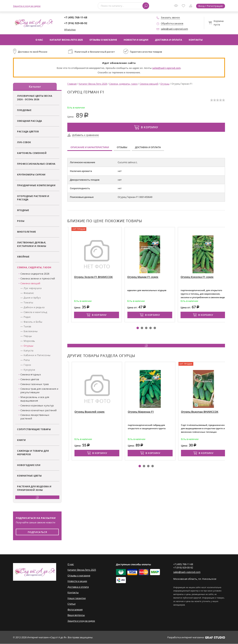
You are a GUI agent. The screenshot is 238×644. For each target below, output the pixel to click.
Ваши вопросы (76, 615)
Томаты (28, 303)
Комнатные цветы (29, 476)
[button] (138, 328)
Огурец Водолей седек (104, 412)
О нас (39, 40)
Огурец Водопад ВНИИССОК (214, 412)
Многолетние (27, 232)
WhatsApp (70, 30)
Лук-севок (24, 142)
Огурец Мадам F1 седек (156, 277)
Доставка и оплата (169, 40)
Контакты (196, 40)
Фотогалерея (75, 609)
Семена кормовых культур (37, 405)
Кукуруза (29, 370)
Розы (21, 221)
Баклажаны (31, 331)
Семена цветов (30, 379)
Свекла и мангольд (35, 312)
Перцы (28, 336)
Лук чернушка (33, 288)
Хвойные (23, 257)
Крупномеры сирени (31, 175)
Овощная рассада (30, 121)
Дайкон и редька (34, 307)
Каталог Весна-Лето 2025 (66, 40)
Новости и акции (136, 40)
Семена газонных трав (34, 384)
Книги (21, 440)
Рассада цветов (28, 132)
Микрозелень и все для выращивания (35, 399)
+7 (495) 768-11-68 (76, 17)
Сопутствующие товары (34, 429)
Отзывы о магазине (103, 40)
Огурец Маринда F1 (155, 412)
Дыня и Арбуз (32, 298)
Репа (27, 360)
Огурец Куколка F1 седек (210, 277)
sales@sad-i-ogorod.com (174, 29)
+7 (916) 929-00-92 (76, 23)
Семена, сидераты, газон (34, 268)
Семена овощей (30, 283)
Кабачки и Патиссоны (37, 355)
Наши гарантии (77, 598)
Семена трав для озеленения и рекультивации (39, 391)
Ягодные (23, 210)
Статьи (71, 604)
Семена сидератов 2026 (35, 274)
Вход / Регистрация (211, 6)
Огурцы (28, 346)
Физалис (29, 293)
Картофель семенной (32, 153)
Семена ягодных (31, 375)
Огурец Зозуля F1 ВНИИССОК (107, 277)
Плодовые (24, 110)
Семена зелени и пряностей (38, 279)
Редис (27, 317)
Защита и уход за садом (27, 6)
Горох (27, 365)
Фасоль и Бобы (33, 322)
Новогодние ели (29, 465)
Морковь (29, 341)
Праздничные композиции (36, 185)
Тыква (27, 327)
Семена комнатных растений (39, 410)
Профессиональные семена (36, 164)
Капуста (29, 350)
